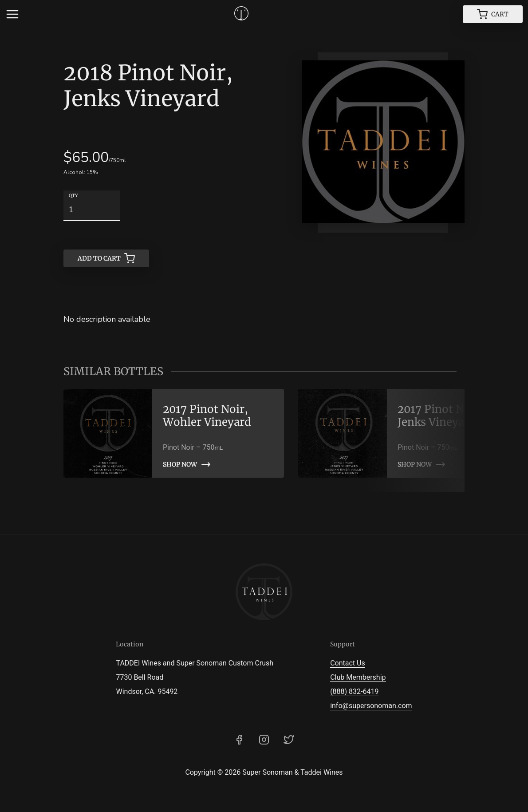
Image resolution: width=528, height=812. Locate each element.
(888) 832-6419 (354, 691)
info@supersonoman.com (371, 706)
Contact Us (348, 663)
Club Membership (358, 677)
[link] (174, 433)
